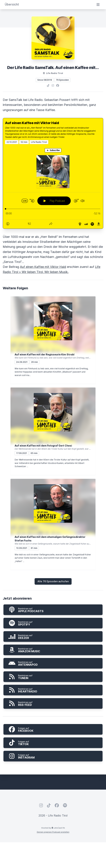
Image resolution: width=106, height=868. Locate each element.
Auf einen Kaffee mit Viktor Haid (32, 123)
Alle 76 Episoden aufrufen (53, 581)
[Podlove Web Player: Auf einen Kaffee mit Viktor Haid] (53, 186)
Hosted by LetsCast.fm (53, 828)
